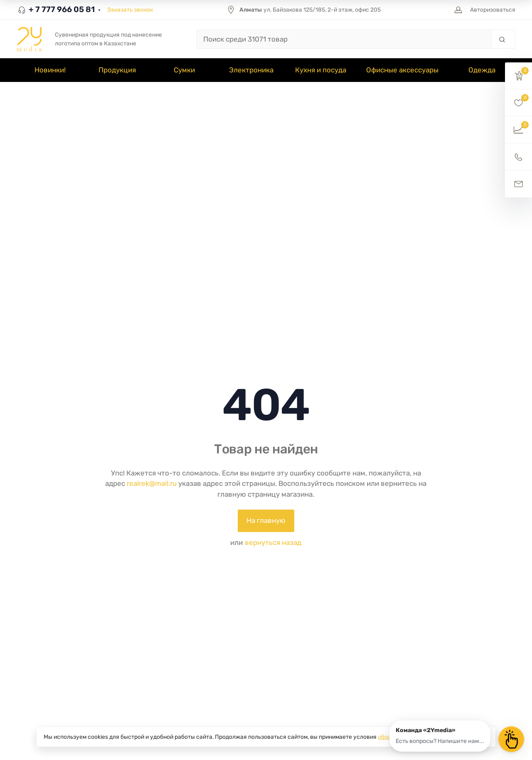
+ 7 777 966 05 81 (56, 9)
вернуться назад (273, 542)
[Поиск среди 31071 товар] (345, 39)
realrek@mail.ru (152, 483)
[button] (518, 76)
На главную (266, 520)
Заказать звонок (130, 10)
